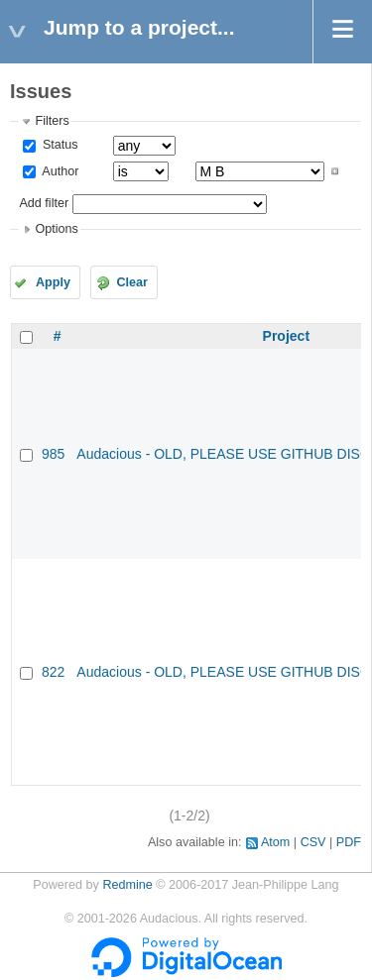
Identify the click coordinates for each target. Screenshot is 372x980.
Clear (132, 282)
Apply (53, 282)
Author (59, 171)
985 (53, 454)
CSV (313, 842)
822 (53, 672)
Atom (275, 842)
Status (58, 145)
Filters (52, 121)
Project (286, 336)
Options (56, 229)
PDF (349, 842)
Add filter (44, 203)
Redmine (127, 885)
